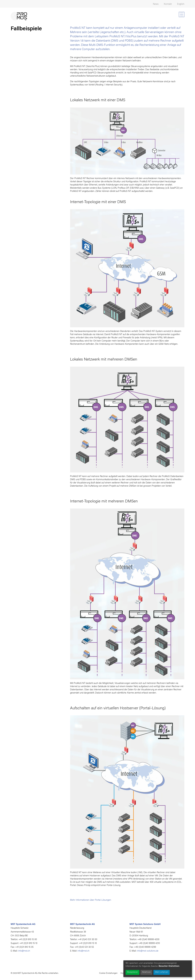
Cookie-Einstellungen (108, 973)
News (156, 4)
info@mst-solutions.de (148, 951)
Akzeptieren (132, 972)
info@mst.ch (24, 951)
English (181, 4)
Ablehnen (146, 972)
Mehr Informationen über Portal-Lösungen (91, 900)
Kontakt (168, 4)
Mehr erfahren (162, 972)
